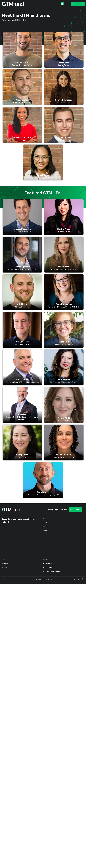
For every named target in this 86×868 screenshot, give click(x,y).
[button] (62, 4)
